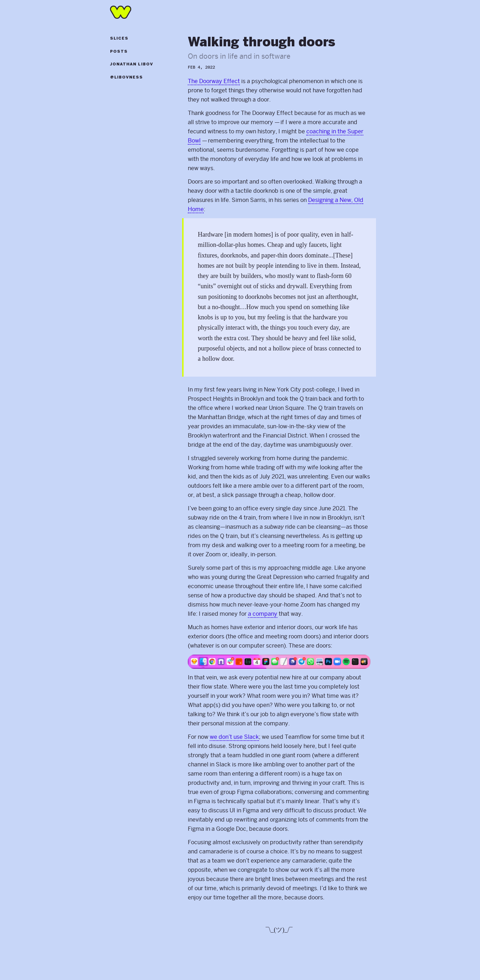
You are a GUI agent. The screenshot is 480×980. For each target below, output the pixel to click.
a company (263, 614)
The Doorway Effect (214, 81)
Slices (119, 39)
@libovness (127, 77)
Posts (119, 52)
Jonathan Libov (132, 64)
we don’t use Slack (234, 737)
